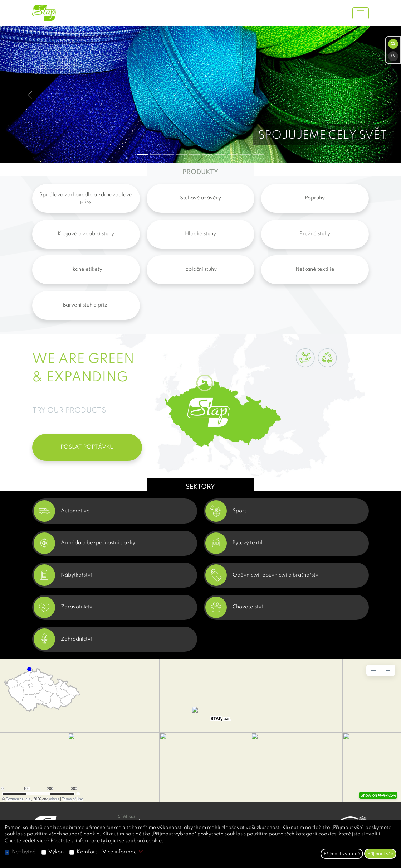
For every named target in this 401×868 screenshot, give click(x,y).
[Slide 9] (259, 155)
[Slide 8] (246, 155)
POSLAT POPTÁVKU (87, 447)
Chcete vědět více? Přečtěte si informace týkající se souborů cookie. (84, 841)
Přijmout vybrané (342, 854)
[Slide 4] (194, 155)
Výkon (56, 852)
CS (393, 44)
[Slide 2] (168, 155)
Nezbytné (24, 852)
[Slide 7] (233, 155)
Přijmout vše (380, 854)
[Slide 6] (220, 155)
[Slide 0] (143, 155)
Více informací (123, 852)
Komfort (87, 852)
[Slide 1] (156, 155)
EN (393, 56)
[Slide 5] (207, 155)
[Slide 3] (181, 155)
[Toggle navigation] (361, 13)
